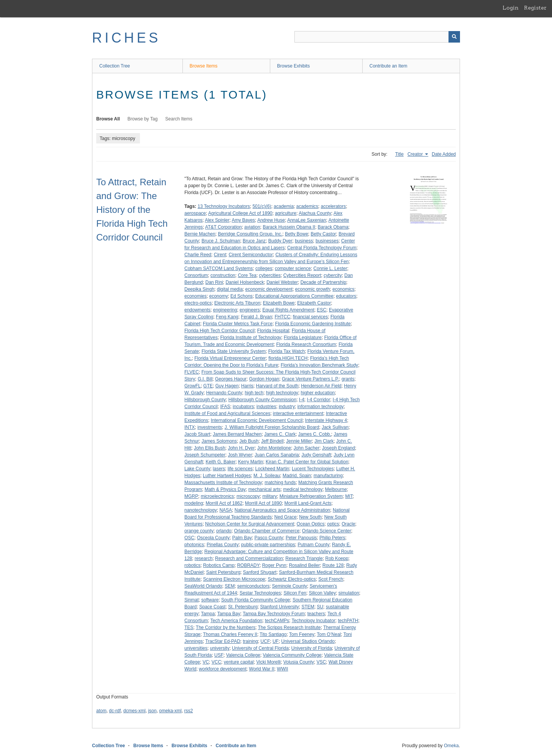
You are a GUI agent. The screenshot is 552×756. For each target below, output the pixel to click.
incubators (243, 407)
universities (196, 648)
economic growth (313, 289)
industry (287, 407)
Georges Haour (231, 379)
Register (535, 8)
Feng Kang (227, 317)
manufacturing (328, 476)
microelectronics (218, 496)
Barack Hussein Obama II (289, 227)
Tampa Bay (229, 614)
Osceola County (213, 538)
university (220, 648)
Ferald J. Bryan (256, 317)
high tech (254, 393)
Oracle (348, 524)
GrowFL (193, 386)
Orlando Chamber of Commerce (267, 531)
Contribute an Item (389, 66)
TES (189, 628)
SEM (230, 586)
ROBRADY (248, 565)
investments (210, 427)
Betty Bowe (297, 234)
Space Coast (213, 607)
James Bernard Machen (237, 434)
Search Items (179, 119)
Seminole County (290, 586)
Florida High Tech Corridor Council (219, 331)
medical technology (303, 489)
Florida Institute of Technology (251, 338)
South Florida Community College (255, 600)
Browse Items (204, 66)
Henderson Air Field (321, 386)
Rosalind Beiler (305, 565)
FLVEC (192, 372)
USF (219, 655)
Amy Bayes (243, 220)
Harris (247, 386)
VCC (216, 662)
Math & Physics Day (225, 489)
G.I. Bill (205, 379)
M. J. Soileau (267, 476)
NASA (226, 510)
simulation (349, 593)
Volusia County (299, 662)
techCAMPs (277, 621)
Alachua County (315, 213)
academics (307, 206)
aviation (252, 227)
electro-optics (198, 303)
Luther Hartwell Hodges (227, 476)
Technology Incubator (314, 621)
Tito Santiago (273, 634)
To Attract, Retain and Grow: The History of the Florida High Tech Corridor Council (132, 210)
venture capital (239, 662)
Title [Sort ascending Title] (399, 154)
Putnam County (314, 545)
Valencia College (243, 655)
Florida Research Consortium (306, 344)
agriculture (286, 213)
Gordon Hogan (264, 379)
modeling (194, 503)
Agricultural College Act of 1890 (240, 213)
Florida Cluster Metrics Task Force (238, 324)
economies (195, 296)
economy (219, 296)
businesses (327, 241)
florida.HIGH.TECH (288, 358)
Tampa (208, 614)
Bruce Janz (254, 241)
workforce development (223, 669)
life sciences (240, 469)
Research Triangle (304, 558)
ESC (322, 310)
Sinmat (191, 600)
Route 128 (333, 565)
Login (511, 8)
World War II (262, 669)
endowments (197, 310)
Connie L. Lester (330, 268)
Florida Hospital (273, 331)
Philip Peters (332, 538)
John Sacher (306, 448)
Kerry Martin (251, 462)
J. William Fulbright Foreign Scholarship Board (272, 427)
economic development (269, 289)
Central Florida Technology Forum (322, 248)
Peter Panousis (301, 538)
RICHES (126, 38)
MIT (349, 496)
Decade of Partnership (323, 282)
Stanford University (279, 607)
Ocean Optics (311, 524)
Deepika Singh (199, 289)
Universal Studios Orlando (308, 641)
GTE (208, 386)
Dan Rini (214, 282)
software (210, 600)
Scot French (331, 579)
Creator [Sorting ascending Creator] (416, 154)
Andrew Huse (271, 220)
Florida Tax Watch (287, 351)
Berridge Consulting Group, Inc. (250, 234)
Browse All (108, 119)
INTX (190, 427)
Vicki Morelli (268, 662)
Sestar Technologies (260, 593)
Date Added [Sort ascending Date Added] (444, 154)
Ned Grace (286, 517)
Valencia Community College (292, 655)
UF (276, 641)
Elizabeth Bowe (279, 303)
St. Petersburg (243, 607)
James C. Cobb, (315, 434)
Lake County (197, 469)
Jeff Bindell (272, 441)
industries (266, 407)
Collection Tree (115, 66)
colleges (264, 268)
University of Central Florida (260, 648)
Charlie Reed (198, 255)
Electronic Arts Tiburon (237, 303)
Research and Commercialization (249, 558)
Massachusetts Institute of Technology (223, 483)
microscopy (248, 496)
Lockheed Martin (272, 469)
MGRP (191, 496)
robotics (192, 565)
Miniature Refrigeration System (311, 496)
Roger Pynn (274, 565)
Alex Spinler (217, 220)
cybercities (270, 275)
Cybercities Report (302, 275)
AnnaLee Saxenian (306, 220)
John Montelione (274, 448)
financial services (310, 317)
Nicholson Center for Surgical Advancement (250, 524)
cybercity (333, 275)
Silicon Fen (295, 593)
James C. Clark (280, 434)
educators (346, 296)
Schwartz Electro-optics (292, 579)
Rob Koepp (337, 558)
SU (320, 607)
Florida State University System (234, 351)
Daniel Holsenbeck (245, 282)
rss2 (188, 711)
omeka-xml (170, 711)
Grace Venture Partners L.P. (310, 379)
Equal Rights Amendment (288, 310)
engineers (250, 310)
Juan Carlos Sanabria (277, 455)
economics (343, 289)
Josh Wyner (240, 455)
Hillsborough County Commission (262, 400)
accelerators (333, 206)
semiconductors (253, 586)
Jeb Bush (249, 441)
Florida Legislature (303, 338)
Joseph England (338, 448)
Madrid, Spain (297, 476)
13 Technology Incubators (224, 206)
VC (206, 662)
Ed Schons (242, 296)
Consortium (196, 275)
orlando (224, 531)
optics (333, 524)
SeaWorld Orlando (203, 586)
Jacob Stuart (197, 434)
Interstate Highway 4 (326, 420)
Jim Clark (324, 441)
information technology (321, 407)
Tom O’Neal (329, 634)
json (152, 711)
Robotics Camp (219, 565)
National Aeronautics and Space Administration (283, 510)
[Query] (377, 37)
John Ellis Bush (210, 448)
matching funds (280, 483)
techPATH (348, 621)
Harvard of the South (277, 386)
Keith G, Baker (220, 462)
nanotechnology (201, 510)
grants (348, 379)
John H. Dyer (241, 448)
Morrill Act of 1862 (224, 503)
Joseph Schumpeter (205, 455)
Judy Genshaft (316, 455)
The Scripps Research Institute (289, 628)
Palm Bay (242, 538)
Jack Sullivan (335, 427)
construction (223, 275)
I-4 (302, 400)
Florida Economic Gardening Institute (313, 324)
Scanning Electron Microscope (234, 579)
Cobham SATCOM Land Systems (219, 268)
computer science (293, 268)
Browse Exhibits (293, 66)
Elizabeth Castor (314, 303)
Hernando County (224, 393)
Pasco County (269, 538)
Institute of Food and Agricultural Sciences (227, 413)
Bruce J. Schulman (221, 241)
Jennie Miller (299, 441)
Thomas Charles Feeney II (230, 634)
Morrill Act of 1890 (263, 503)
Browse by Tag (143, 119)
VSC (321, 662)
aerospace (195, 213)
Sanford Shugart (260, 572)
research (204, 558)
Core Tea (247, 275)
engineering (225, 310)
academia (284, 206)
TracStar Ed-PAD (223, 641)
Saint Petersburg (223, 572)
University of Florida (312, 648)
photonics (194, 545)
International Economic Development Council (257, 420)
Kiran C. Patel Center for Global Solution (307, 462)
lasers (219, 469)
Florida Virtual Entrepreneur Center (230, 358)
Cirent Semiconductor (251, 255)
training (251, 641)
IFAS (225, 407)
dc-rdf (115, 711)
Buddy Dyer (280, 241)
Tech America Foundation (236, 621)
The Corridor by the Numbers (226, 628)
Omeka (451, 746)
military (269, 496)
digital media (230, 289)
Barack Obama (333, 227)
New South (310, 517)
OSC (189, 538)
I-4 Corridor (319, 400)
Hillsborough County (205, 400)
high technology (282, 393)
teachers (316, 614)
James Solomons (219, 441)
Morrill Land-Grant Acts (308, 503)
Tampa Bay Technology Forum (274, 614)
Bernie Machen (200, 234)
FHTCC (282, 317)
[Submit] (454, 37)
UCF (265, 641)
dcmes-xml (135, 711)
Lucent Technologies (313, 469)
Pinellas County (223, 545)
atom (101, 711)
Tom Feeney (302, 634)
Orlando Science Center (327, 531)
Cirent (220, 255)
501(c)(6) (262, 206)
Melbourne (336, 489)
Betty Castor (324, 234)
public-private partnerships (268, 545)
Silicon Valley (322, 593)
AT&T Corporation (223, 227)
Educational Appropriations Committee (294, 296)
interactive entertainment (298, 413)
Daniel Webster (282, 282)
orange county (199, 531)
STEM (308, 607)
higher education (318, 393)
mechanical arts (264, 489)
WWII (282, 669)
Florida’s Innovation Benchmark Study (319, 365)
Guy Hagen (227, 386)
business (304, 241)
